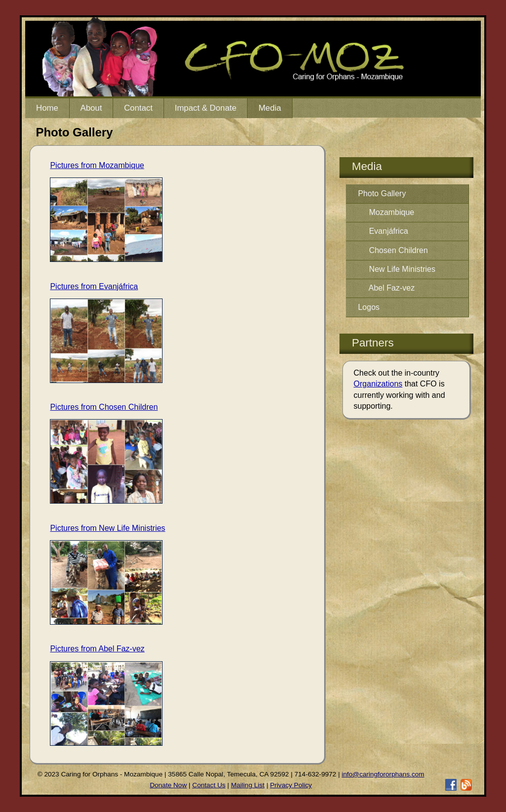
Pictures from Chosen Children (104, 407)
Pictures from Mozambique (97, 165)
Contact (138, 108)
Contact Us (209, 785)
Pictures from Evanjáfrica (94, 286)
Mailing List (248, 785)
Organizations (378, 384)
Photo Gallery (382, 193)
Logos (369, 307)
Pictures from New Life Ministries (107, 528)
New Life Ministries (396, 269)
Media (270, 108)
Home (47, 108)
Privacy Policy (291, 785)
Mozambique (386, 212)
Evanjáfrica (383, 231)
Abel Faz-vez (386, 288)
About (91, 108)
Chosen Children (393, 250)
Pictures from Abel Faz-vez (97, 649)
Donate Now (168, 785)
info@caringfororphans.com (383, 774)
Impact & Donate (205, 108)
